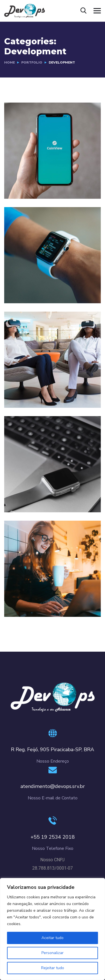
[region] (53, 929)
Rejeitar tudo (53, 968)
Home (10, 62)
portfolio (32, 62)
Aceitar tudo (53, 938)
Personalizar (53, 953)
